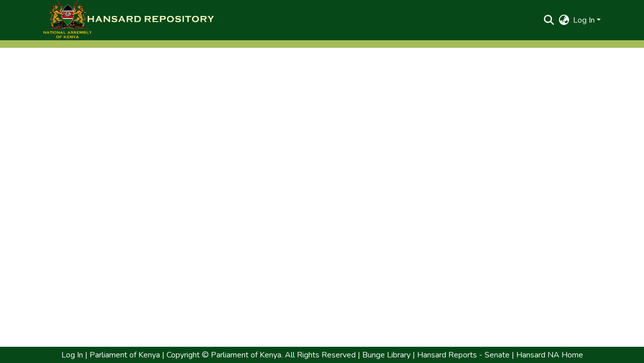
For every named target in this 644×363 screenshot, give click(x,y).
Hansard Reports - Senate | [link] (465, 355)
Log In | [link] (74, 355)
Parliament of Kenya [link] (124, 355)
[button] (128, 20)
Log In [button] (585, 20)
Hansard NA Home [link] (549, 355)
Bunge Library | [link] (389, 355)
